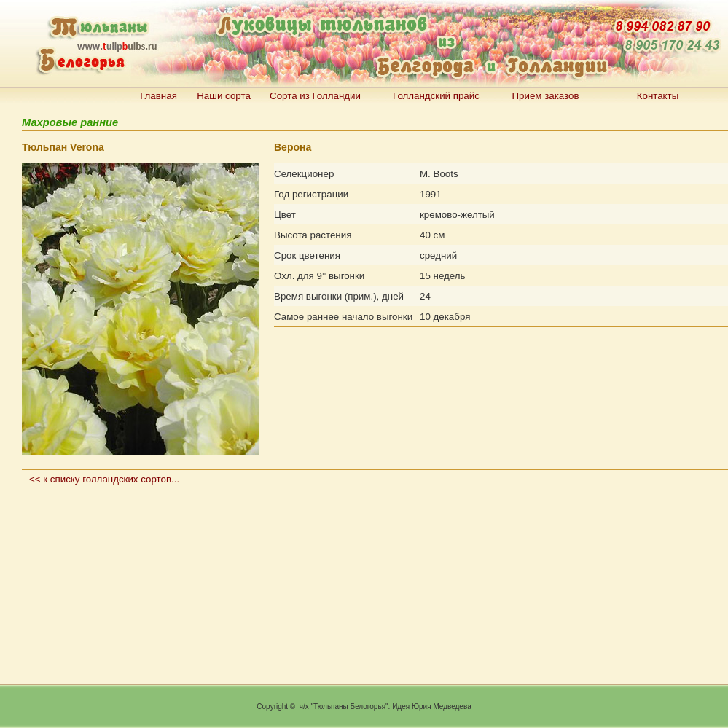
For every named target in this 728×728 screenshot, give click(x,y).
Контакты (658, 96)
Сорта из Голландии (315, 96)
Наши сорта (224, 96)
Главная (158, 96)
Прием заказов (545, 96)
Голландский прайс (436, 96)
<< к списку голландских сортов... (104, 479)
